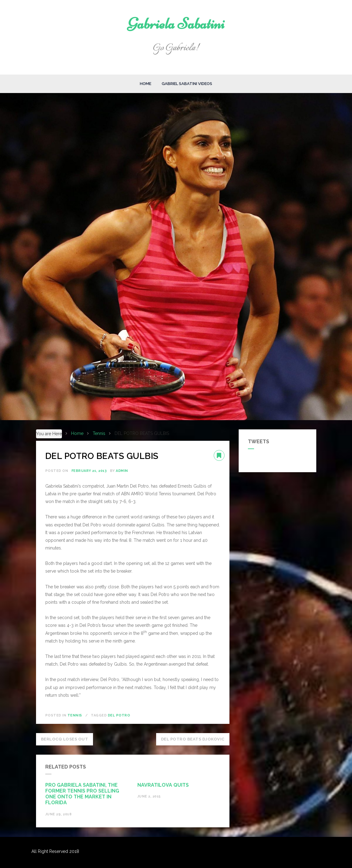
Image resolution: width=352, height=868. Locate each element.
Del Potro (119, 715)
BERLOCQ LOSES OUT (65, 739)
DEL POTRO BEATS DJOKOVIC (193, 739)
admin (122, 471)
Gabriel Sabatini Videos (187, 84)
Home (146, 84)
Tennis (75, 715)
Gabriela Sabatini (176, 24)
